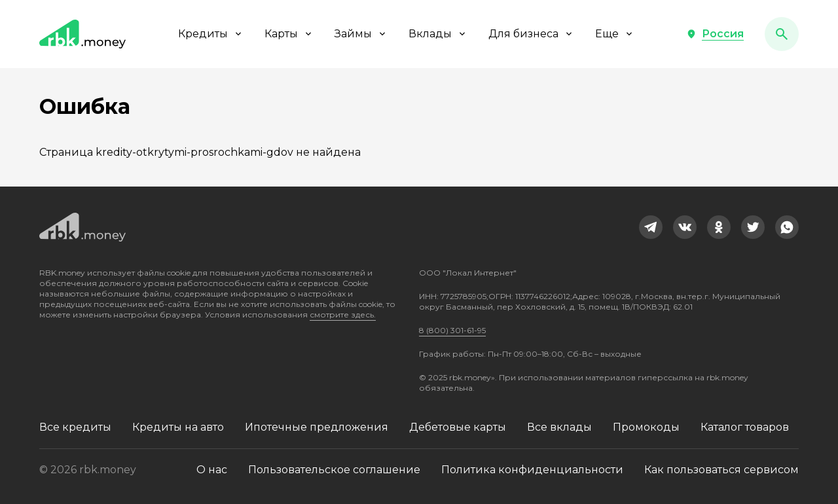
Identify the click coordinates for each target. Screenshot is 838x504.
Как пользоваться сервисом (721, 470)
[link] (651, 227)
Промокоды (646, 427)
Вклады (438, 34)
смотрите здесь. (343, 315)
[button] (715, 34)
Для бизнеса (531, 34)
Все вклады (559, 427)
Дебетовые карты (458, 427)
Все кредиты (75, 427)
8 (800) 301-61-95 (452, 330)
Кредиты (211, 34)
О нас (212, 470)
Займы (361, 34)
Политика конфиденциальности (532, 470)
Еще (615, 34)
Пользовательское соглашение (334, 470)
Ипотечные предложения (317, 427)
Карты (289, 34)
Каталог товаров (745, 427)
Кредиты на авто (178, 427)
